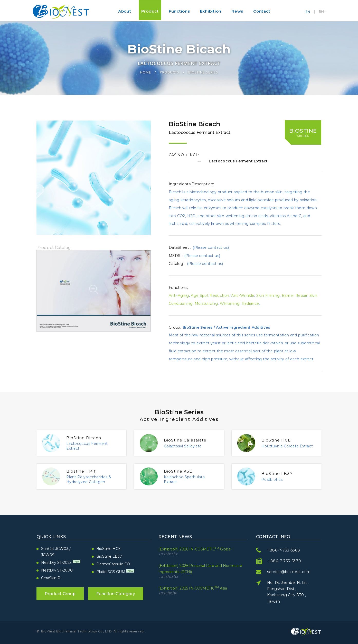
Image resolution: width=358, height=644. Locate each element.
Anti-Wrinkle (243, 296)
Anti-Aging (179, 296)
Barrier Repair (295, 296)
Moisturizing (206, 303)
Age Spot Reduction (210, 296)
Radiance (250, 303)
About (125, 11)
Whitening (230, 303)
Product (150, 11)
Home (145, 72)
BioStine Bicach (87, 438)
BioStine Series (203, 72)
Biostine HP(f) (84, 471)
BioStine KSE (181, 471)
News (237, 11)
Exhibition (211, 11)
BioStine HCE (279, 440)
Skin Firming (268, 296)
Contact (262, 11)
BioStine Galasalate (190, 440)
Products (169, 72)
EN (308, 12)
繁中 (322, 12)
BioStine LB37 (280, 473)
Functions (179, 11)
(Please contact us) (211, 247)
